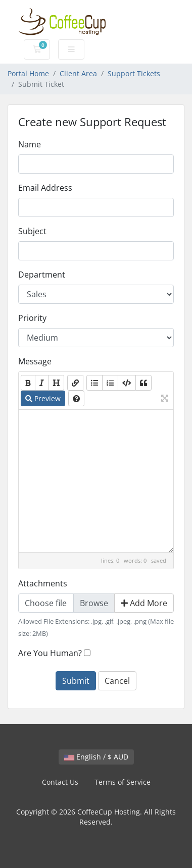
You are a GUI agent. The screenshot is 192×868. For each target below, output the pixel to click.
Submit (76, 681)
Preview (43, 398)
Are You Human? (50, 653)
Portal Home (28, 73)
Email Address (45, 188)
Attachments (43, 583)
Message (35, 361)
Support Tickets (134, 73)
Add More (144, 603)
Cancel (117, 681)
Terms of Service (123, 782)
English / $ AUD (96, 757)
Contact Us (60, 782)
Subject (32, 231)
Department (42, 275)
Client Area (78, 73)
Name (30, 144)
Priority (32, 318)
